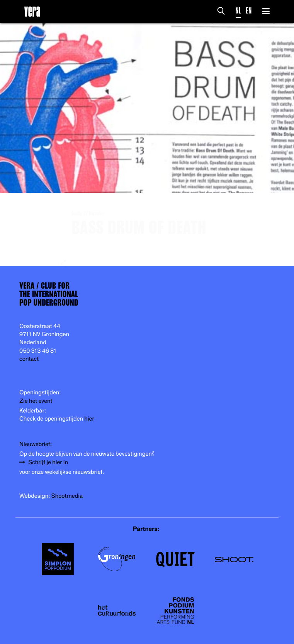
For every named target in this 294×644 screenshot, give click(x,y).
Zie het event (36, 401)
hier (89, 419)
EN (249, 11)
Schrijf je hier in (48, 462)
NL (239, 11)
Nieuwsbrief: (36, 444)
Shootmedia (67, 496)
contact (29, 359)
